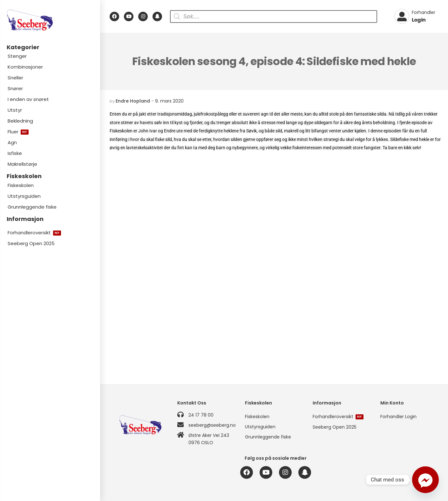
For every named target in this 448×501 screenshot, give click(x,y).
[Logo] (50, 20)
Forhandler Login (398, 417)
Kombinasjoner (25, 67)
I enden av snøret (28, 99)
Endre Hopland (133, 101)
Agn (12, 142)
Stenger (17, 56)
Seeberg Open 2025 (31, 243)
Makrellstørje (22, 164)
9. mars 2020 (169, 101)
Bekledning (20, 121)
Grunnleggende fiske (32, 207)
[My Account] (415, 17)
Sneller (15, 78)
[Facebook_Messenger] (425, 480)
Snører (15, 88)
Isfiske (15, 153)
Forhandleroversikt (34, 233)
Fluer (18, 132)
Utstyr (15, 110)
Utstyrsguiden (24, 196)
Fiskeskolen (21, 185)
